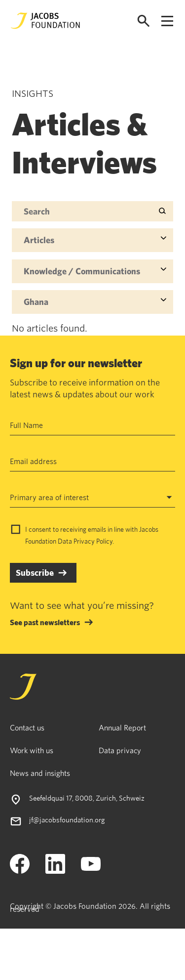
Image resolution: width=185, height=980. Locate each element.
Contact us (27, 727)
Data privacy (120, 750)
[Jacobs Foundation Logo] (45, 21)
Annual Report (122, 727)
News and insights (40, 773)
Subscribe (35, 573)
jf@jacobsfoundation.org (67, 820)
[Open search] (144, 21)
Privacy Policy (93, 541)
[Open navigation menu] (167, 21)
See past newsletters (45, 622)
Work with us (32, 750)
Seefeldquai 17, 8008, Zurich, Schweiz (87, 798)
